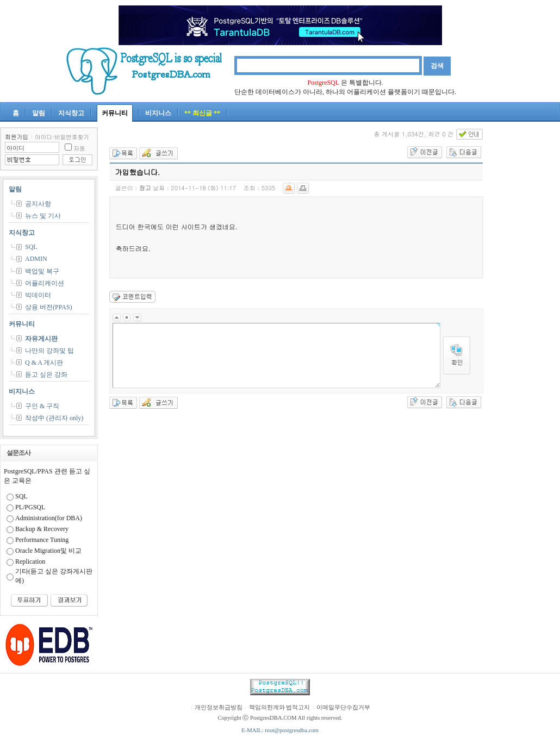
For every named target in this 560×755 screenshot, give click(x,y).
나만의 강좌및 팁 (49, 351)
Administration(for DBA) (49, 518)
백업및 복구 (42, 271)
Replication (30, 561)
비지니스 (158, 113)
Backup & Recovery (42, 529)
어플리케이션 (45, 283)
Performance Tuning (42, 540)
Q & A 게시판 (44, 363)
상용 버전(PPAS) (49, 307)
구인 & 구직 (42, 406)
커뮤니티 (115, 113)
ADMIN (36, 259)
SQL (31, 247)
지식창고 (71, 113)
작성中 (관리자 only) (54, 418)
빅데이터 (38, 295)
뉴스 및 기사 (43, 216)
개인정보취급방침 (219, 707)
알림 (39, 113)
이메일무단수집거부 (343, 707)
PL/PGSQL (30, 507)
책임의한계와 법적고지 (280, 707)
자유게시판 (41, 339)
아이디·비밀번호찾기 (62, 137)
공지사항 (38, 204)
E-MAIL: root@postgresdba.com (280, 730)
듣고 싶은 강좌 (46, 375)
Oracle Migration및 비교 (48, 551)
